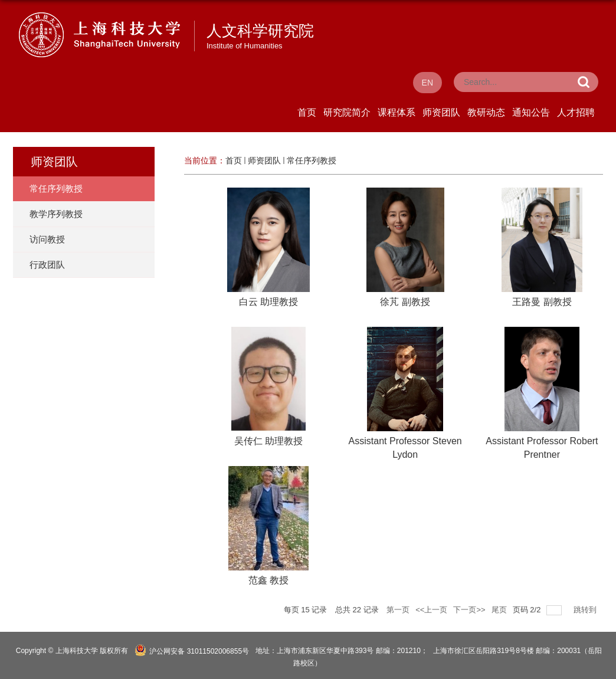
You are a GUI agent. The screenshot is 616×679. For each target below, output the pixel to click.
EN (427, 83)
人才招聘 (576, 112)
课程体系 (397, 112)
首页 (307, 112)
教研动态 (486, 112)
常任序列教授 (312, 160)
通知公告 (531, 112)
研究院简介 (347, 112)
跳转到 (586, 610)
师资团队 (441, 112)
